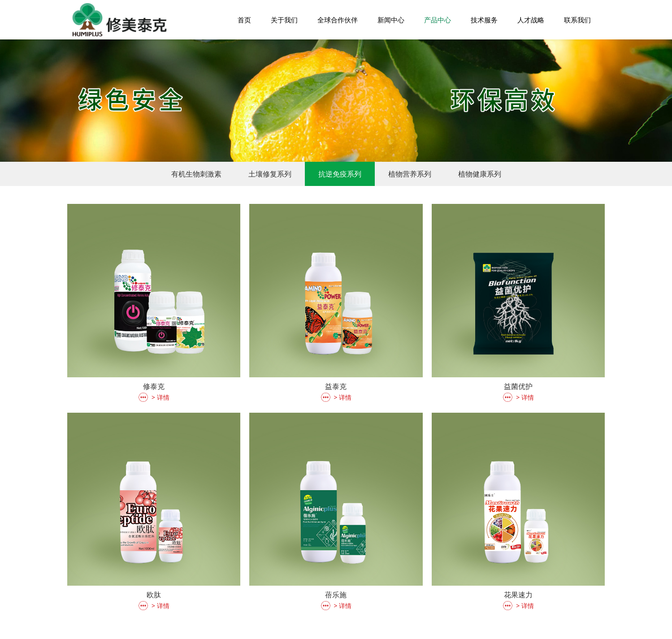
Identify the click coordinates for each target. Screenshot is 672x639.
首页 (244, 20)
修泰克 (154, 386)
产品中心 (438, 20)
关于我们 (284, 20)
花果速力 (518, 595)
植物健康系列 (480, 174)
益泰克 (336, 386)
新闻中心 (391, 20)
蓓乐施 (336, 595)
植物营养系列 (410, 174)
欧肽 (154, 595)
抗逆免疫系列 (340, 174)
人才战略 (531, 20)
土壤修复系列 (270, 174)
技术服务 (484, 20)
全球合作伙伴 (338, 20)
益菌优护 (518, 386)
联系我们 (577, 20)
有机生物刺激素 (196, 174)
